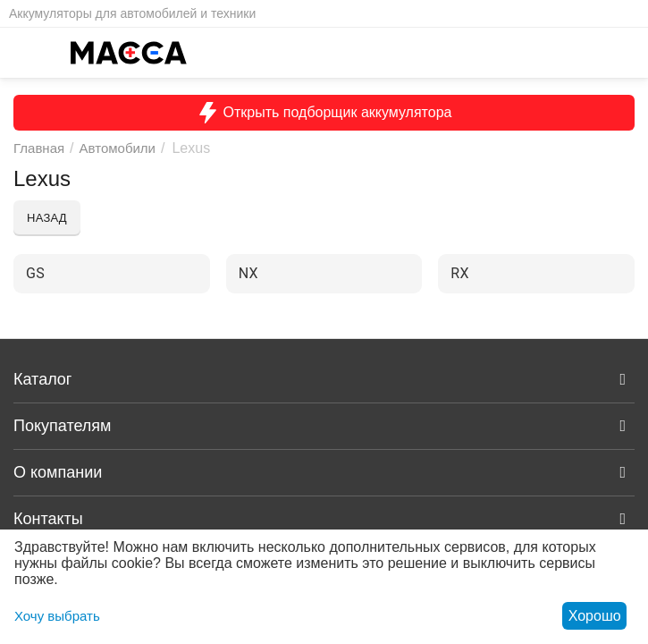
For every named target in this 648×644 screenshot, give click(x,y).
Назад (47, 218)
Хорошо (595, 616)
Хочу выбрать (57, 616)
